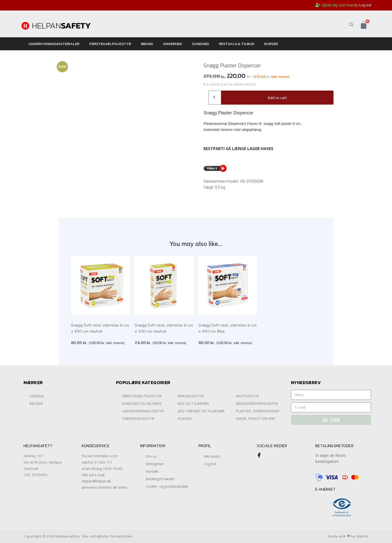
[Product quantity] (216, 98)
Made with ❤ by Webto (348, 536)
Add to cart (277, 98)
